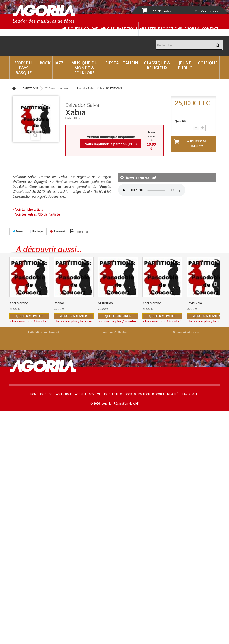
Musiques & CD (76, 29)
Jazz (59, 63)
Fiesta (112, 63)
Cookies (130, 394)
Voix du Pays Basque (24, 68)
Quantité (181, 121)
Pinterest (58, 231)
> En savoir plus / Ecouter (29, 321)
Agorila (192, 29)
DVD (95, 29)
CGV (92, 394)
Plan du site (189, 394)
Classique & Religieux (157, 65)
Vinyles (108, 29)
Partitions (127, 29)
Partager (37, 231)
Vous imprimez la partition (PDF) (111, 144)
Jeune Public (185, 65)
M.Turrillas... (106, 303)
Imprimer (82, 232)
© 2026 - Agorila (101, 404)
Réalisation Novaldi (126, 404)
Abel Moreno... (20, 303)
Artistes (148, 29)
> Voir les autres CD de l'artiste (36, 214)
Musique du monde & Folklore (84, 68)
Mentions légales (109, 394)
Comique (208, 63)
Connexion (210, 11)
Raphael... (61, 303)
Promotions (170, 29)
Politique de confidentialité (158, 394)
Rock (45, 63)
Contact (210, 29)
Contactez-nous (61, 394)
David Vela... (195, 303)
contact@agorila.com (160, 375)
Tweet (18, 231)
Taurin (131, 63)
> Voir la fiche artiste (28, 209)
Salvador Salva (82, 105)
